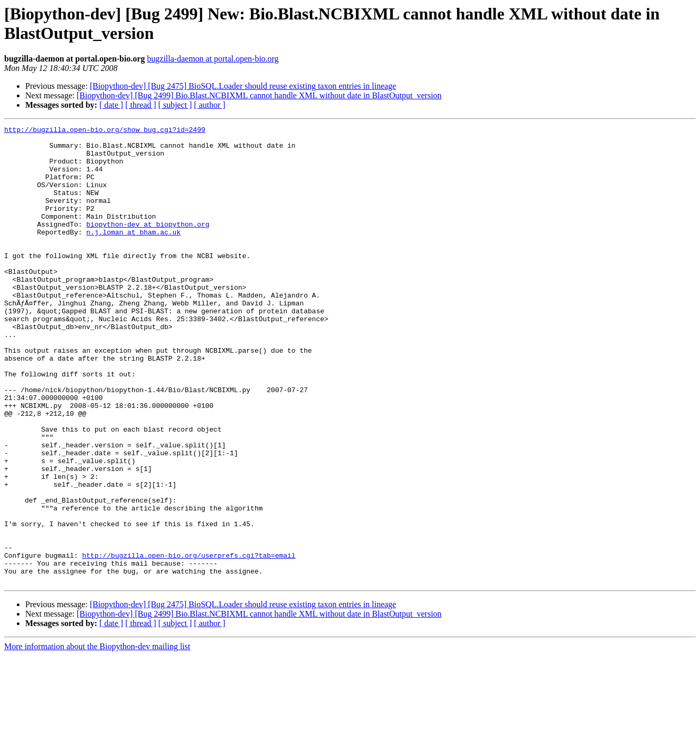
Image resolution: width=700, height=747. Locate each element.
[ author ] (210, 105)
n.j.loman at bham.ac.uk (133, 254)
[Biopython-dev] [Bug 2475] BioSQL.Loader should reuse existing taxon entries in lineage (243, 86)
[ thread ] (141, 105)
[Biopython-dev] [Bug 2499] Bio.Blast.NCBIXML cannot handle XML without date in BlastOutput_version (259, 95)
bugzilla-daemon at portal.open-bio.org (213, 59)
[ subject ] (175, 105)
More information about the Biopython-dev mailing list (97, 738)
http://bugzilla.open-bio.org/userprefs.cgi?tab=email (189, 642)
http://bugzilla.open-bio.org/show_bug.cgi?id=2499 (105, 131)
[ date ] (111, 105)
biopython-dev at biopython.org (148, 244)
